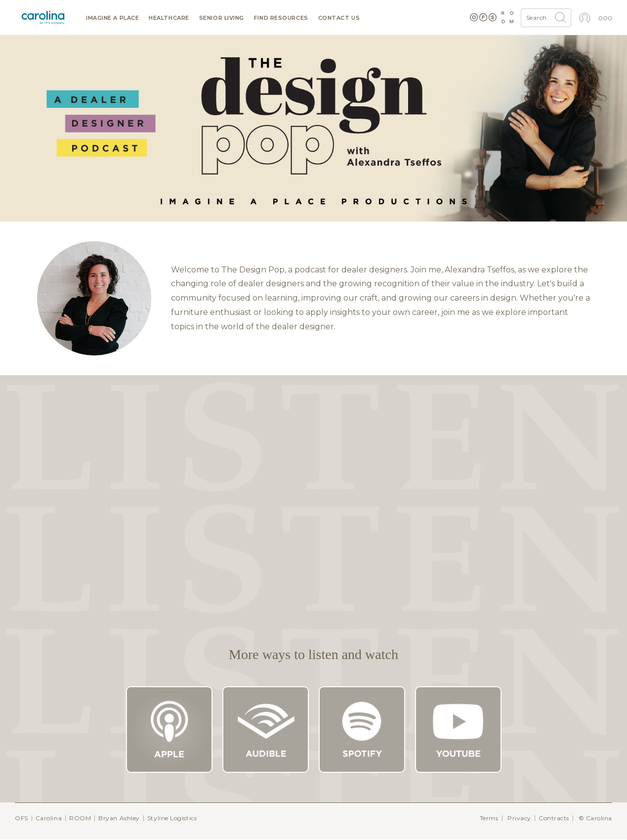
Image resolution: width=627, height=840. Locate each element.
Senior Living (222, 18)
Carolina (49, 818)
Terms (489, 818)
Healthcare (169, 18)
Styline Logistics (172, 818)
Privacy (519, 818)
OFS (21, 818)
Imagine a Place (112, 18)
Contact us (339, 18)
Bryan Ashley (119, 818)
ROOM (80, 818)
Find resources (281, 18)
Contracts (554, 818)
